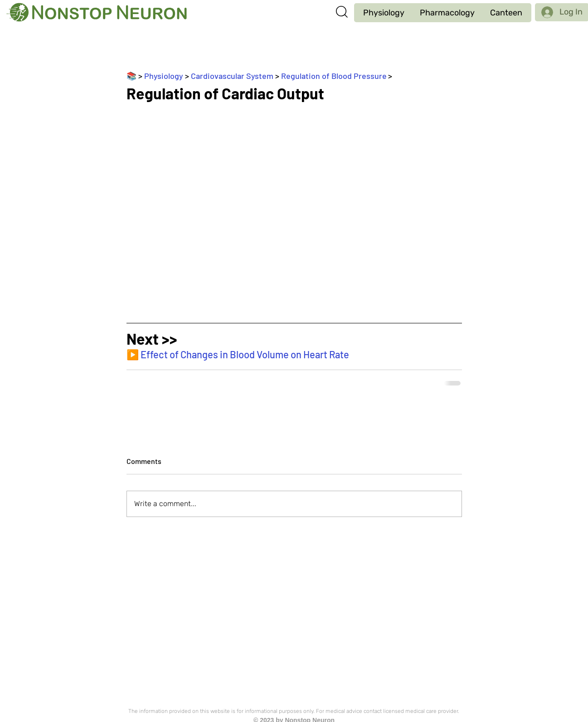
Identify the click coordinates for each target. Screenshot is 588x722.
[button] (384, 13)
